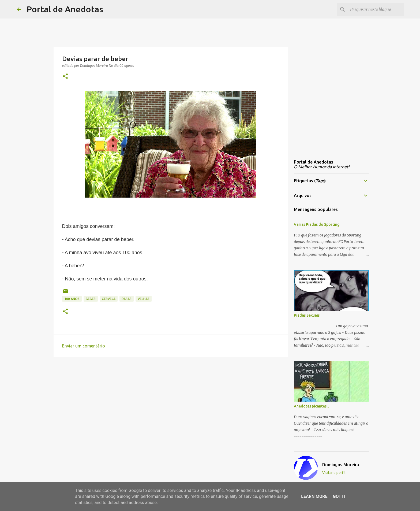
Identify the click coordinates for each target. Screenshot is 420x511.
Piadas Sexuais (307, 315)
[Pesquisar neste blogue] (376, 9)
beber (91, 299)
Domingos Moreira (341, 465)
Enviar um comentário (84, 346)
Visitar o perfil (334, 473)
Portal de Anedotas (65, 9)
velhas (144, 299)
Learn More (314, 496)
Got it (339, 496)
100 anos (72, 299)
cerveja (109, 299)
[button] (65, 77)
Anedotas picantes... (311, 406)
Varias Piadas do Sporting (317, 224)
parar (127, 299)
